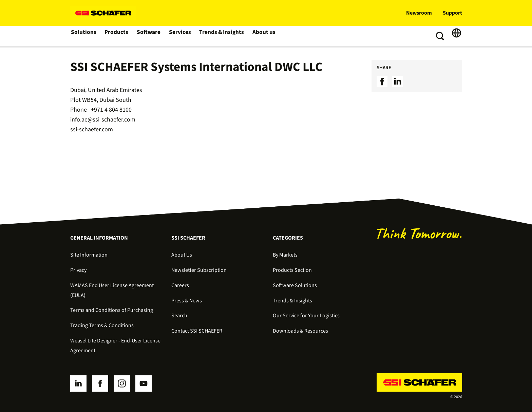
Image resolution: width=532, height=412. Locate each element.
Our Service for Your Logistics (306, 316)
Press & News (187, 301)
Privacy (78, 270)
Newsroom (419, 13)
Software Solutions (295, 285)
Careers (180, 285)
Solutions (84, 36)
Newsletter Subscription (199, 270)
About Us (182, 255)
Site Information (89, 255)
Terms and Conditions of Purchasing (112, 310)
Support (452, 13)
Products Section (292, 270)
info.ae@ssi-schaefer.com (103, 120)
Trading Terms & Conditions (102, 325)
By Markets (285, 255)
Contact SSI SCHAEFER (197, 331)
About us (262, 36)
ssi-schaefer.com (92, 129)
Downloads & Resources (300, 331)
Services (180, 36)
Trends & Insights (221, 36)
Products (117, 36)
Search (179, 316)
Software (149, 36)
